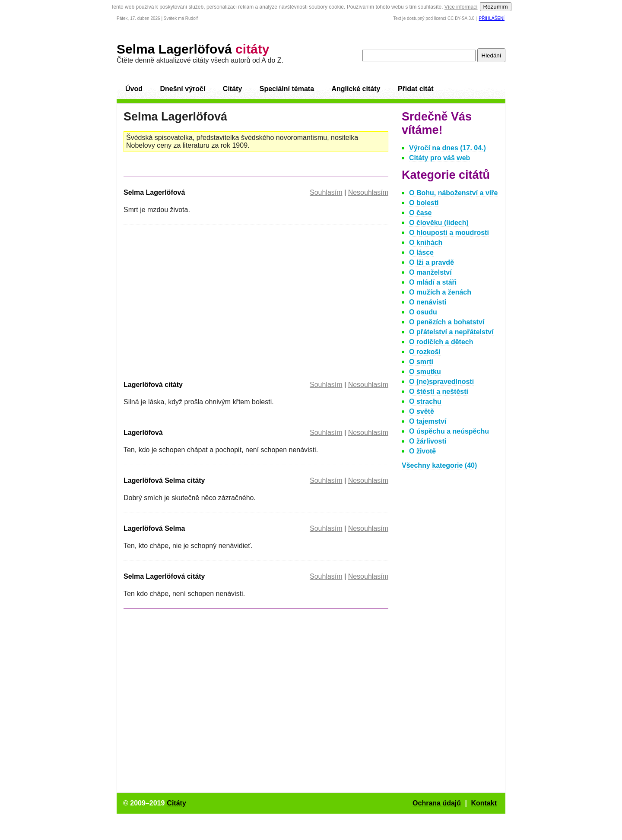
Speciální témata (287, 89)
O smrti (421, 362)
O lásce (421, 252)
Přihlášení (492, 18)
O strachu (425, 401)
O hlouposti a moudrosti (449, 233)
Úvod (134, 89)
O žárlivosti (428, 441)
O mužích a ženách (440, 292)
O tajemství (428, 421)
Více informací (461, 7)
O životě (422, 451)
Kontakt (484, 803)
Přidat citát (416, 89)
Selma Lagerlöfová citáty (164, 576)
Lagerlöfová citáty (153, 385)
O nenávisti (428, 302)
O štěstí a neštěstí (439, 391)
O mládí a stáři (433, 282)
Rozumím (496, 7)
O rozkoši (425, 352)
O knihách (426, 242)
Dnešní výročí (182, 89)
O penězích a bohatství (447, 322)
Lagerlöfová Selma (154, 528)
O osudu (423, 312)
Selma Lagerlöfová (193, 49)
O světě (422, 411)
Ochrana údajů (437, 803)
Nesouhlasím (368, 192)
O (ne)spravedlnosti (441, 382)
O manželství (430, 272)
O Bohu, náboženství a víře (453, 193)
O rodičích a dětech (441, 342)
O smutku (425, 372)
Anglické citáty (356, 89)
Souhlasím (326, 192)
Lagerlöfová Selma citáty (164, 480)
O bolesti (424, 203)
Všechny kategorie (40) (439, 465)
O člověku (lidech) (439, 223)
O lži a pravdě (432, 262)
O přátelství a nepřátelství (451, 332)
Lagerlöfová (143, 433)
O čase (420, 213)
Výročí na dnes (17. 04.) (447, 148)
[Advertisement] (196, 301)
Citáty (232, 89)
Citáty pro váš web (440, 158)
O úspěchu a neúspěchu (449, 431)
